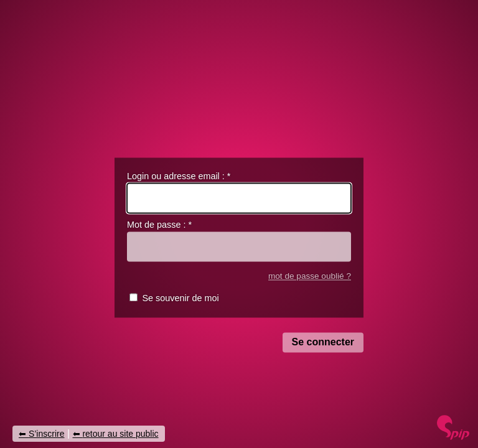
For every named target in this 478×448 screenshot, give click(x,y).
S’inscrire (47, 434)
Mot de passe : (159, 225)
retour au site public (120, 434)
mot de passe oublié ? (310, 276)
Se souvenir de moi (180, 299)
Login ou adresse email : (179, 176)
